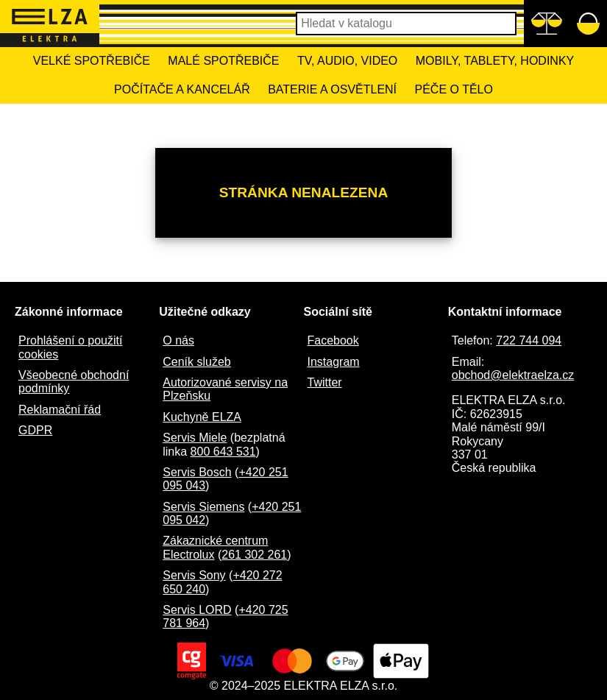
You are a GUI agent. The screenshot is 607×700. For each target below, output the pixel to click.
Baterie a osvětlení (332, 89)
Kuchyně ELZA (202, 417)
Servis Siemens (203, 507)
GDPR (35, 430)
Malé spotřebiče (223, 61)
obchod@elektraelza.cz (513, 375)
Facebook (333, 340)
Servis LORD (197, 610)
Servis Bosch (197, 472)
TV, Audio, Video (347, 61)
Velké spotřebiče (92, 61)
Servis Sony (194, 575)
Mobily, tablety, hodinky (495, 61)
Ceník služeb (197, 362)
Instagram (334, 362)
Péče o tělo (454, 89)
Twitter (325, 382)
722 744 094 (529, 340)
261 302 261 (254, 555)
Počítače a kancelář (182, 89)
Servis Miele (195, 438)
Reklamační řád (60, 410)
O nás (178, 340)
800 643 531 (223, 452)
